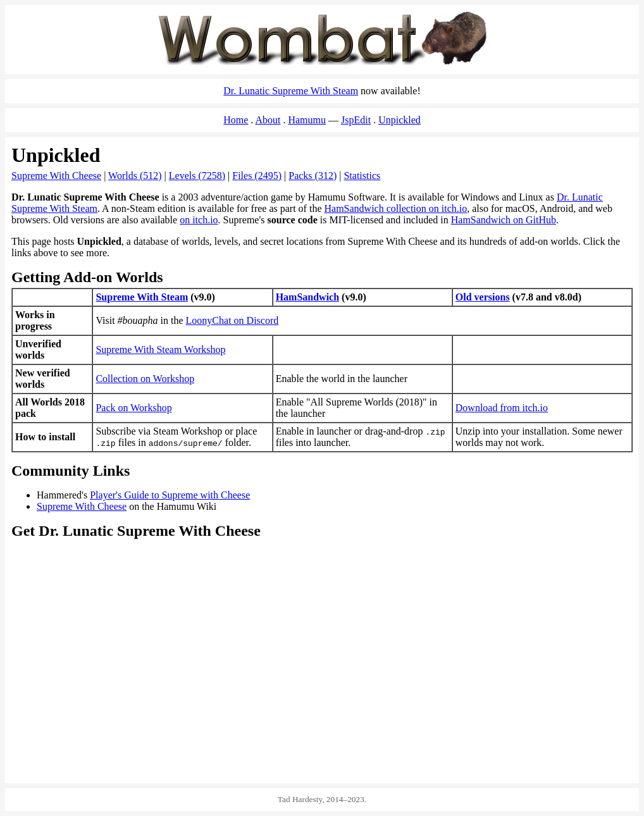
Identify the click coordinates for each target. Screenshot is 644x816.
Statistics (362, 176)
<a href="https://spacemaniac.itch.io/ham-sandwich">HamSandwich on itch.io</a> (165, 724)
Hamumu (307, 120)
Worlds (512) (135, 176)
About (268, 120)
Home (236, 120)
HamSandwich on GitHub (504, 220)
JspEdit (356, 120)
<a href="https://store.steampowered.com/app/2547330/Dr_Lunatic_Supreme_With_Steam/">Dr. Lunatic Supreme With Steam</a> (322, 605)
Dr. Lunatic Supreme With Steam (291, 91)
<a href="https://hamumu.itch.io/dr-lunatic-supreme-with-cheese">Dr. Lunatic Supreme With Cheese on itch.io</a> (479, 724)
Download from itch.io (502, 408)
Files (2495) (257, 176)
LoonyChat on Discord (232, 320)
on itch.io (199, 220)
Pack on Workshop (133, 408)
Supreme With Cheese (56, 176)
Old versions (483, 297)
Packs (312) (313, 176)
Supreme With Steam (142, 297)
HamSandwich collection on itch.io (396, 208)
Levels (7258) (197, 176)
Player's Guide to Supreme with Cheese (170, 495)
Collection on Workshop (145, 379)
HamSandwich (307, 297)
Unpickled (399, 120)
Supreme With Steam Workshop (160, 349)
